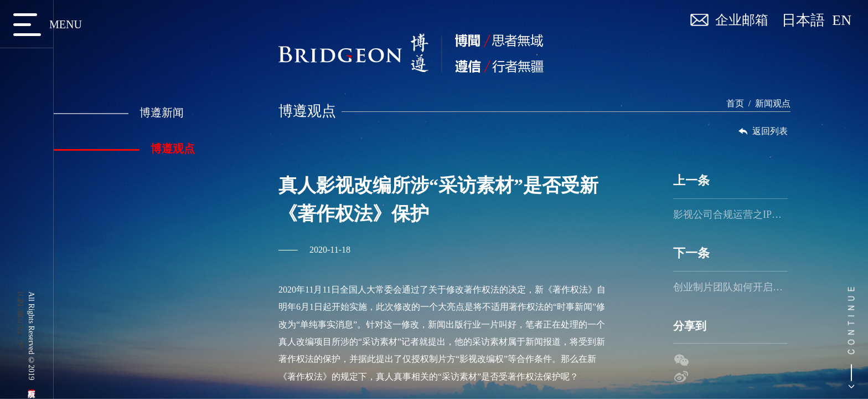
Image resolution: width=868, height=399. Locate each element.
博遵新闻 (118, 112)
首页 (737, 103)
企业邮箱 (742, 20)
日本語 (807, 21)
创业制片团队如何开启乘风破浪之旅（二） (733, 287)
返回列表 (765, 131)
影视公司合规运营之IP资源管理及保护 (733, 214)
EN (842, 21)
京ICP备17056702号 (20, 313)
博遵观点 (123, 149)
